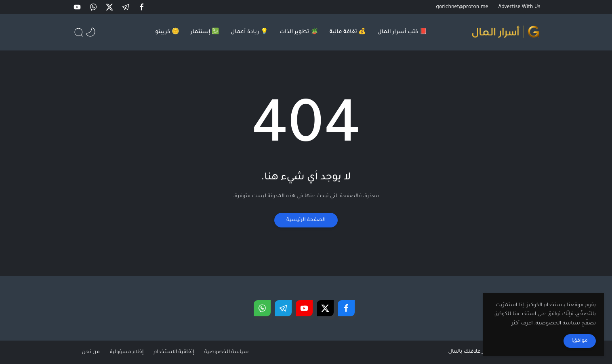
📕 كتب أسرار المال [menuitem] (402, 32)
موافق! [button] (580, 341)
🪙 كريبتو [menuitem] (167, 32)
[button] (143, 7)
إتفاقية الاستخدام (174, 352)
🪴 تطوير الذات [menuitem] (299, 32)
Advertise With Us (519, 7)
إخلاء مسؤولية (127, 352)
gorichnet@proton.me (462, 7)
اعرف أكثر (522, 324)
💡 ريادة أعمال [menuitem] (249, 32)
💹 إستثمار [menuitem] (205, 32)
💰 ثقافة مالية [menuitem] (348, 32)
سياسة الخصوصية (227, 352)
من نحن (91, 352)
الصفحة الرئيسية (306, 220)
